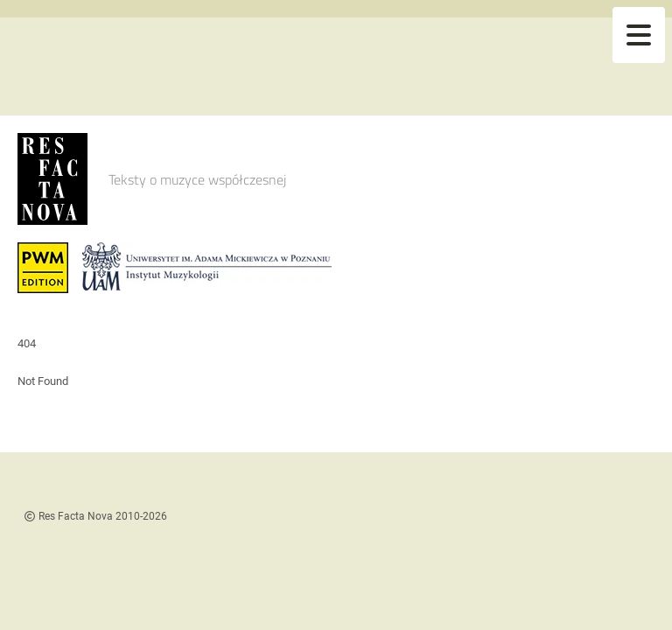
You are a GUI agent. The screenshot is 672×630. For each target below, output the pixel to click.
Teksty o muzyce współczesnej (197, 179)
